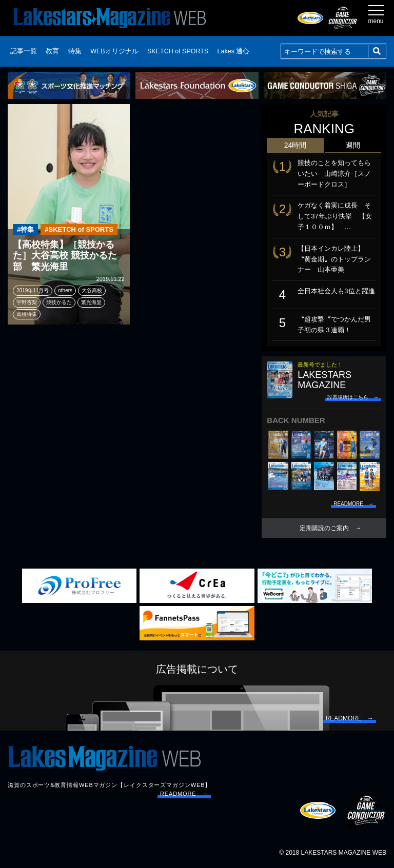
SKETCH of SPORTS (178, 51)
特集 (75, 51)
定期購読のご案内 (324, 528)
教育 (52, 51)
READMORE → (184, 794)
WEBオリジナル (114, 51)
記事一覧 (24, 51)
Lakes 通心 (234, 51)
